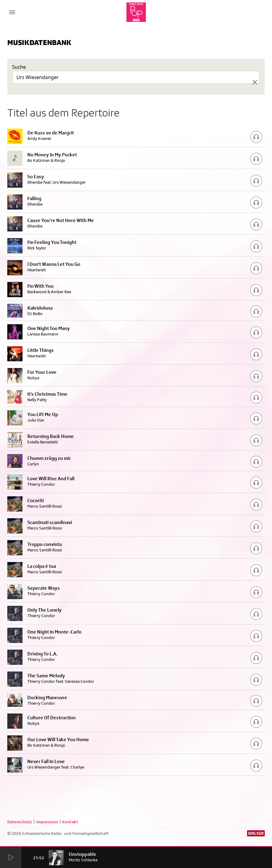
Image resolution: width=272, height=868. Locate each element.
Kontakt (70, 822)
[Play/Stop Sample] (256, 137)
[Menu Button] (12, 12)
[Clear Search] (255, 82)
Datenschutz (20, 822)
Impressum (47, 822)
